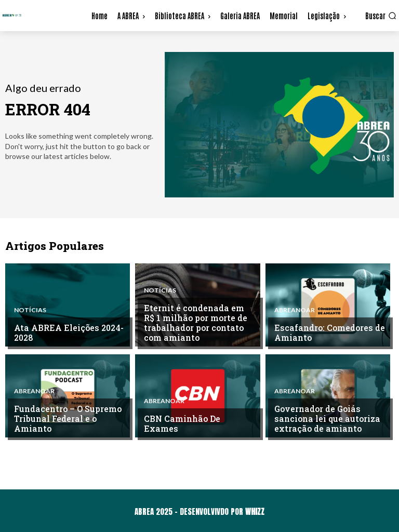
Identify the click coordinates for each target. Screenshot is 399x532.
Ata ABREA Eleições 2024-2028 (66, 334)
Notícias (30, 311)
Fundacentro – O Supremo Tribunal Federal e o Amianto (66, 420)
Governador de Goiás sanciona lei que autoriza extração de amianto (324, 420)
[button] (381, 16)
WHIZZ (255, 511)
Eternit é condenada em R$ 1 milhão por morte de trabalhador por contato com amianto (198, 324)
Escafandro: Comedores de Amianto (327, 334)
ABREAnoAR (294, 311)
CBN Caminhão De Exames (197, 429)
